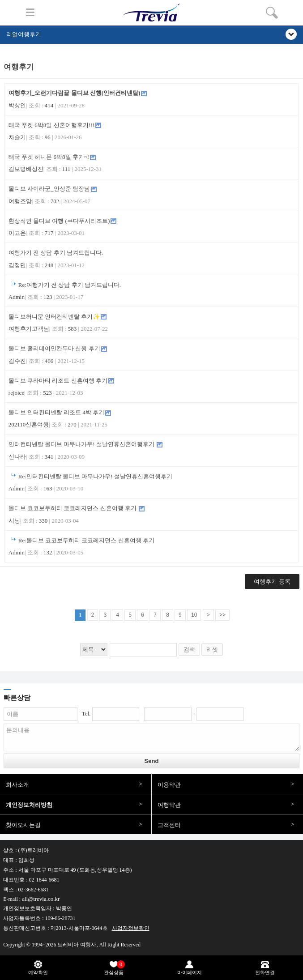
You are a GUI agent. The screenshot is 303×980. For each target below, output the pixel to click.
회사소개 (17, 785)
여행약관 (169, 805)
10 (194, 615)
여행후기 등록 (272, 582)
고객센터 (169, 825)
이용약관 (169, 785)
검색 (189, 650)
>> (222, 615)
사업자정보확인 (131, 928)
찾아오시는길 (23, 825)
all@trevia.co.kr (41, 899)
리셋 (212, 650)
